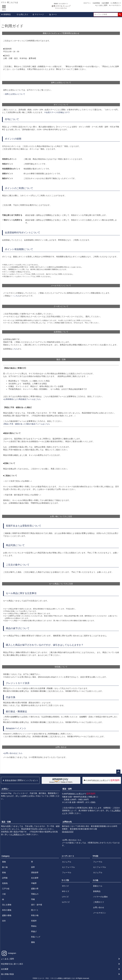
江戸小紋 (6, 889)
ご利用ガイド (116, 3)
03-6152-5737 (68, 832)
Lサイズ (65, 897)
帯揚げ (34, 931)
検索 (120, 15)
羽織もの (35, 894)
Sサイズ (65, 886)
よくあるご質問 (102, 5)
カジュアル (67, 862)
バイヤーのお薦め (100, 897)
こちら (15, 349)
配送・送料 (67, 789)
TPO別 (95, 856)
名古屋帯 (35, 878)
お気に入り (22, 14)
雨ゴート (35, 910)
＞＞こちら (15, 296)
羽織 (33, 899)
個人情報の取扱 (7, 974)
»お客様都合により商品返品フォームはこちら (22, 399)
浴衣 (4, 921)
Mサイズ (66, 891)
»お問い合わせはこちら (13, 753)
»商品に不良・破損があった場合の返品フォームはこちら (27, 424)
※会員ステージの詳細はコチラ (57, 112)
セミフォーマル (68, 867)
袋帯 (33, 867)
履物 (33, 942)
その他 (95, 880)
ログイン (88, 3)
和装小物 (35, 915)
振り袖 (5, 867)
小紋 (4, 894)
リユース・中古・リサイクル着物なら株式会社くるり (57, 978)
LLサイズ (66, 902)
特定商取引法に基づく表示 (12, 964)
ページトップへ (118, 772)
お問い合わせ (99, 907)
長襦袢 (34, 921)
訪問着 (5, 878)
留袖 (4, 872)
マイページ (38, 14)
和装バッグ (36, 937)
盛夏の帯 (35, 889)
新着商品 (6, 14)
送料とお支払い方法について (35, 796)
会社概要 (106, 3)
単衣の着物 (7, 910)
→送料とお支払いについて (14, 94)
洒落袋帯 (35, 872)
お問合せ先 (67, 822)
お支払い (5, 789)
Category (6, 856)
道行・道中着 (37, 905)
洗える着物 (7, 905)
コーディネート (68, 856)
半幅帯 (34, 883)
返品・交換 (6, 822)
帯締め (34, 926)
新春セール (98, 886)
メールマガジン (115, 5)
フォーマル (67, 872)
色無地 (5, 883)
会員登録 (97, 3)
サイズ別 (65, 880)
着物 (4, 862)
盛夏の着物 (7, 915)
